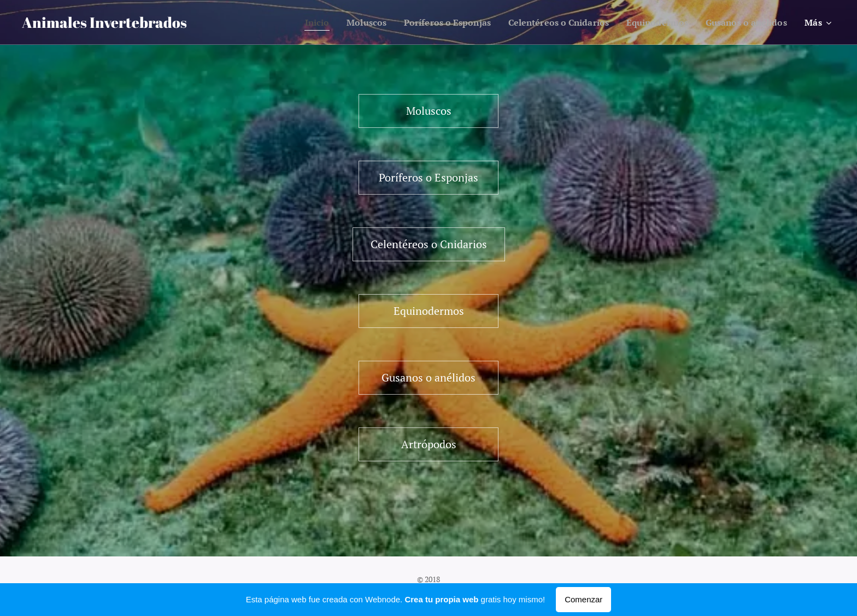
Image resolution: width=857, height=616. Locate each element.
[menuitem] (287, 22)
